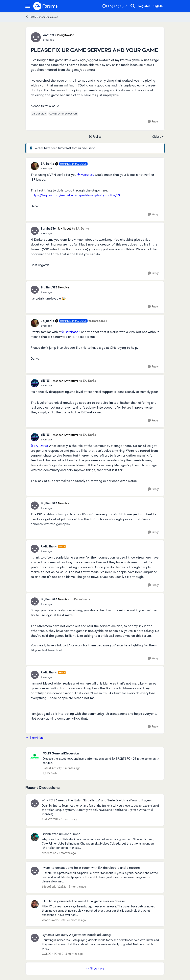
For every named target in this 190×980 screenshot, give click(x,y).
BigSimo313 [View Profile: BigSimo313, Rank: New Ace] (49, 287)
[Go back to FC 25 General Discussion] (102, 754)
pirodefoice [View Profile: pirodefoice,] (49, 853)
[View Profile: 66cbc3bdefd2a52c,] (35, 871)
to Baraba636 (98, 321)
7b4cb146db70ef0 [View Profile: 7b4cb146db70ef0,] (54, 920)
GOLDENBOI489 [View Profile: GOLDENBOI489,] (52, 954)
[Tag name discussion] (39, 114)
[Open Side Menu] (28, 6)
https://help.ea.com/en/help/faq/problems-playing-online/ (74, 195)
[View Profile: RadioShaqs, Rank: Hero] (35, 549)
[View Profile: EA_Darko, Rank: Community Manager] (35, 166)
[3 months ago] (69, 819)
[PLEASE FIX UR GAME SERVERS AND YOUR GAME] (64, 169)
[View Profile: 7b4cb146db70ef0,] (35, 904)
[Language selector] (115, 6)
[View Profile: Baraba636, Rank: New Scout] (35, 231)
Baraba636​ (73, 332)
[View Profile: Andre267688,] (35, 803)
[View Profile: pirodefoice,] (35, 837)
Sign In (158, 6)
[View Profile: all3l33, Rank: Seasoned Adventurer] (35, 383)
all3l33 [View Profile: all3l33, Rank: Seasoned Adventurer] (45, 381)
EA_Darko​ (41, 446)
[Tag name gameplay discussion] (63, 114)
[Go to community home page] (46, 6)
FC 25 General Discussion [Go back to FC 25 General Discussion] (42, 17)
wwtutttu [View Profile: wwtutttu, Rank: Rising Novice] (49, 35)
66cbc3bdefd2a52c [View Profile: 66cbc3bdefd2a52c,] (54, 886)
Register (144, 6)
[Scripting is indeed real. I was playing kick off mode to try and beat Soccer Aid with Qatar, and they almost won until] (101, 944)
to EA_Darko (80, 229)
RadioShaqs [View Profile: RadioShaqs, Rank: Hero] (49, 546)
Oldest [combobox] (158, 137)
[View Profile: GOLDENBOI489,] (35, 938)
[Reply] (153, 122)
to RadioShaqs (80, 599)
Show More (34, 738)
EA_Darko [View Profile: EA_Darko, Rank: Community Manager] (47, 164)
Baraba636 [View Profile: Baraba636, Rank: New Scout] (48, 229)
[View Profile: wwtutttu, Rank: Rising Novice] (36, 37)
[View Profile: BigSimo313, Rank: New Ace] (35, 290)
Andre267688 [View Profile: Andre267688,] (50, 819)
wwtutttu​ (87, 175)
